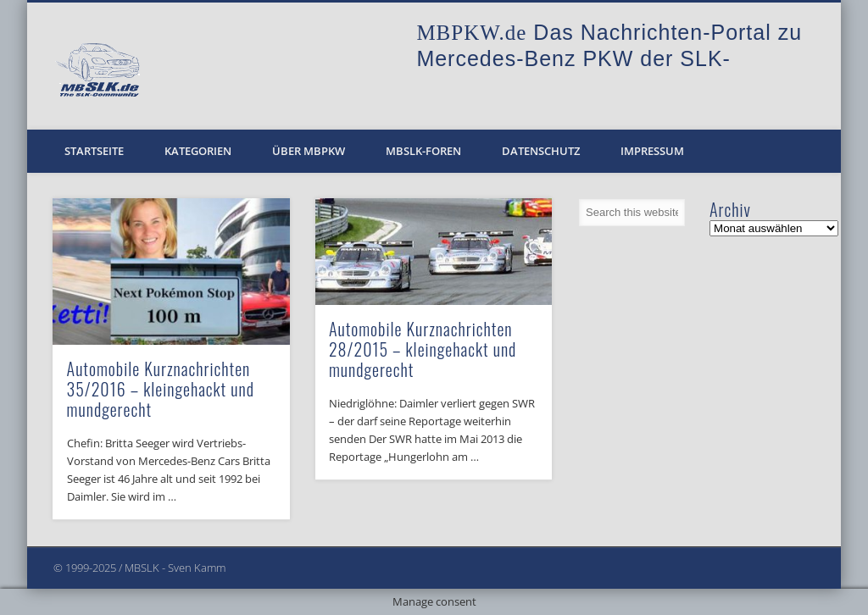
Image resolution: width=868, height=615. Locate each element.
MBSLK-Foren (423, 151)
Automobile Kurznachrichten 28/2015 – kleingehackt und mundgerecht (423, 349)
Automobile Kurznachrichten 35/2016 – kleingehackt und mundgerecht (161, 389)
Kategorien (198, 151)
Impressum (652, 151)
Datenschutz (541, 151)
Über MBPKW (309, 151)
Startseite (94, 151)
